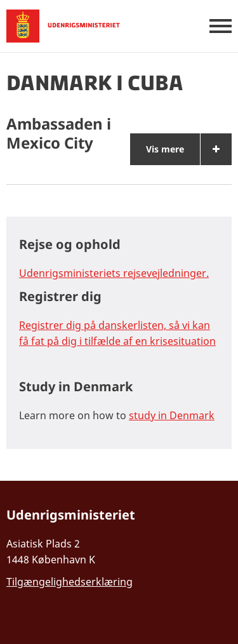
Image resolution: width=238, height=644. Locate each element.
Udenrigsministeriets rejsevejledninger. (114, 273)
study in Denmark (172, 415)
